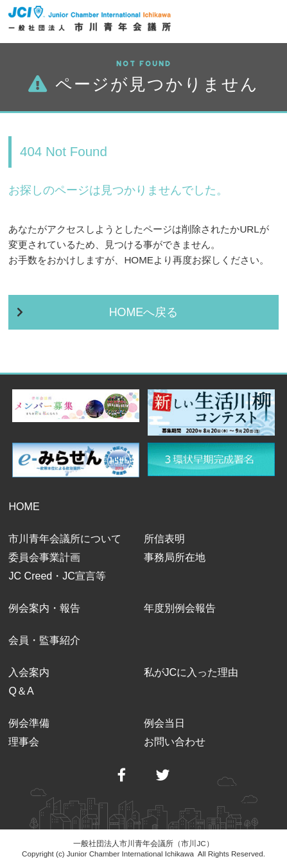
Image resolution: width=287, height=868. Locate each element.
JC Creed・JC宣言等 (57, 576)
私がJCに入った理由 (191, 672)
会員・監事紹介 (44, 640)
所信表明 (164, 538)
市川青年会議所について (65, 538)
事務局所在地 (175, 557)
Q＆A (21, 691)
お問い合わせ (175, 741)
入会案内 (29, 672)
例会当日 (164, 723)
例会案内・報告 (44, 608)
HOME (24, 506)
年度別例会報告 (180, 608)
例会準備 (29, 723)
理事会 (24, 741)
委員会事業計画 (44, 557)
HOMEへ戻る (144, 312)
